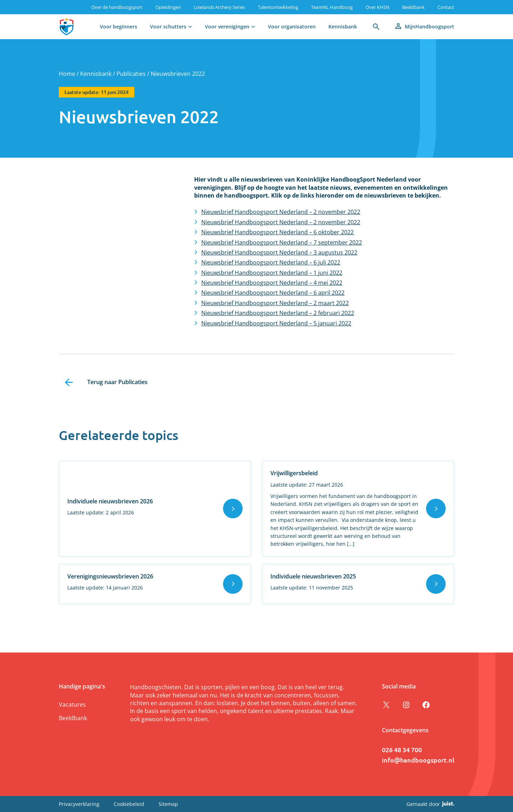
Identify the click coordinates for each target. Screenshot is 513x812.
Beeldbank (413, 7)
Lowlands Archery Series (219, 7)
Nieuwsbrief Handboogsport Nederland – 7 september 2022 (282, 242)
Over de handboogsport (117, 7)
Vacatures (72, 704)
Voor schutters (168, 27)
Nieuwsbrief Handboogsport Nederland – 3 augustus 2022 (279, 252)
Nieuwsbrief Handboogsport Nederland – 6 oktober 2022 (278, 232)
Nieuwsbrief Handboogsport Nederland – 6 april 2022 (273, 293)
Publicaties (131, 74)
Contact (446, 7)
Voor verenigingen (227, 27)
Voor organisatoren (292, 27)
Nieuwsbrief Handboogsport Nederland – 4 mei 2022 (272, 283)
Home (67, 74)
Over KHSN (377, 7)
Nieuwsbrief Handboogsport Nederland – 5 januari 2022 (276, 323)
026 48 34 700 (402, 750)
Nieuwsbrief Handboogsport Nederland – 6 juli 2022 (271, 262)
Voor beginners (118, 27)
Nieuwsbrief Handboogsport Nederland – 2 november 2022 (281, 212)
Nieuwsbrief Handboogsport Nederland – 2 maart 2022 (275, 303)
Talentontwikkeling (278, 7)
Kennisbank (343, 27)
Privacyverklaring (79, 804)
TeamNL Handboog (332, 7)
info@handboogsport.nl (418, 760)
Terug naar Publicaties (117, 382)
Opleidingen (168, 7)
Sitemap (168, 804)
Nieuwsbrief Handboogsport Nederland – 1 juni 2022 (272, 273)
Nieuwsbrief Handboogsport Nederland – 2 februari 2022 (278, 313)
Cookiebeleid (129, 804)
